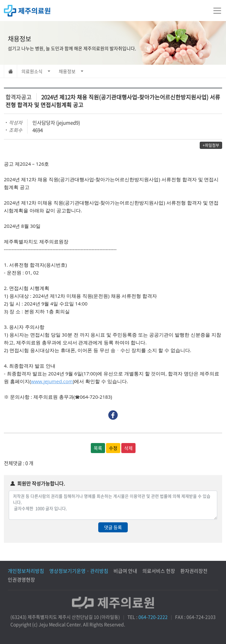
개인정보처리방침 (26, 571)
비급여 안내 (125, 571)
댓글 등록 (113, 527)
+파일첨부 (211, 145)
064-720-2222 (153, 617)
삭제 (128, 448)
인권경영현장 (21, 580)
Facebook (113, 415)
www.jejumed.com (52, 381)
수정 (113, 448)
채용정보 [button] (67, 71)
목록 (98, 448)
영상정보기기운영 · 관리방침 (79, 571)
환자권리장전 (194, 571)
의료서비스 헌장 (159, 571)
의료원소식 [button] (32, 71)
